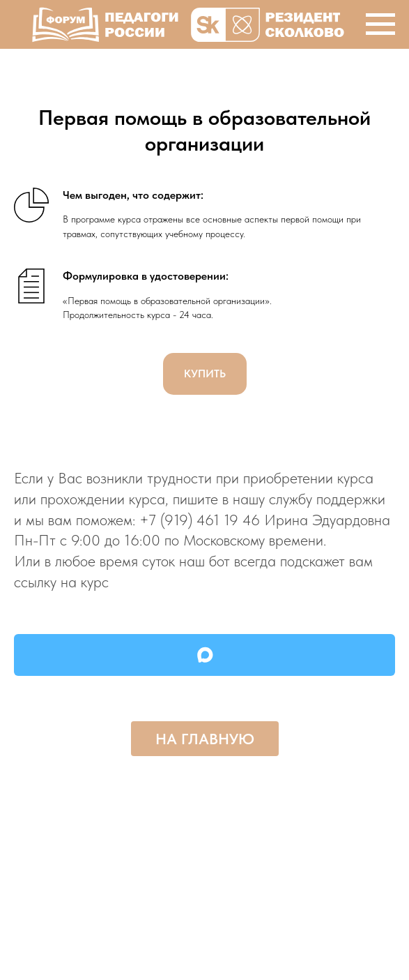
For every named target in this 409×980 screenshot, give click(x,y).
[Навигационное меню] (380, 24)
